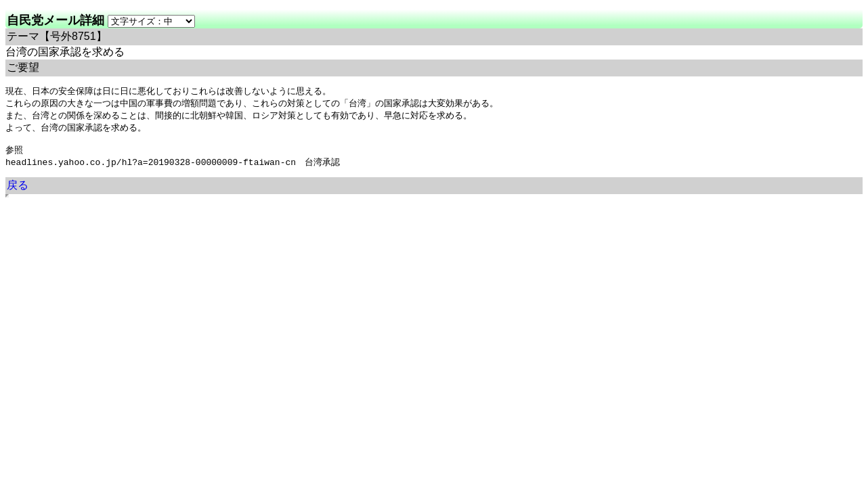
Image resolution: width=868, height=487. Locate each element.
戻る (18, 191)
